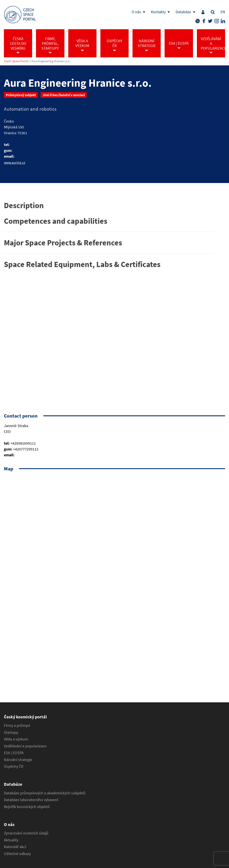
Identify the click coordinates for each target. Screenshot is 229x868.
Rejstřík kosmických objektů (27, 807)
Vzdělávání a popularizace (25, 746)
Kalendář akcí (15, 847)
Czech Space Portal (16, 61)
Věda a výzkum (16, 739)
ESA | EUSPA (14, 753)
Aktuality (11, 840)
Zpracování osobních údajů (26, 833)
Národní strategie (18, 760)
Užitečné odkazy (17, 854)
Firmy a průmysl (17, 725)
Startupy (11, 732)
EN (223, 12)
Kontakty (158, 12)
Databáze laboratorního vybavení (31, 800)
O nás (136, 12)
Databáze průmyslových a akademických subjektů (45, 793)
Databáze (183, 12)
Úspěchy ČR (14, 766)
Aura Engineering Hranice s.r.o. (51, 61)
